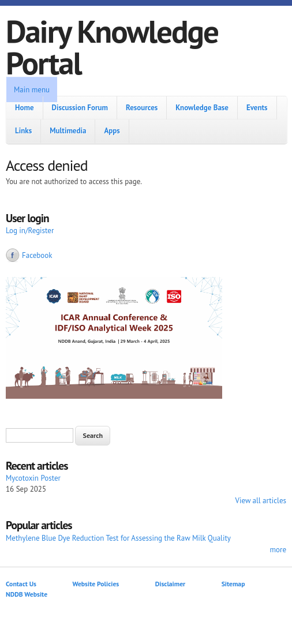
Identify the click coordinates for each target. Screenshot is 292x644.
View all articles (261, 501)
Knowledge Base (202, 108)
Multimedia (68, 131)
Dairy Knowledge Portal (112, 47)
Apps (112, 131)
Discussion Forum (80, 108)
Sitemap (233, 584)
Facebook (37, 255)
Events (257, 108)
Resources (142, 108)
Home (25, 108)
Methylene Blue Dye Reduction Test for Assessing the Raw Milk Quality (118, 538)
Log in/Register (30, 231)
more (278, 550)
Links (23, 131)
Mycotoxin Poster (33, 478)
